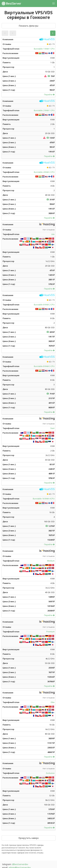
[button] (54, 4)
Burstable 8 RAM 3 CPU (44, 366)
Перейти (49, 94)
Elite (53, 702)
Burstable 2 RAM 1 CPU (44, 110)
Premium (50, 632)
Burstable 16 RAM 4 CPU (44, 499)
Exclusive (50, 773)
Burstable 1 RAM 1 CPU (44, 49)
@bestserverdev (20, 864)
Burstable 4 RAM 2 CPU (44, 172)
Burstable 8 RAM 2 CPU (44, 305)
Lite (53, 234)
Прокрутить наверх (28, 838)
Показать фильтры (28, 26)
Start (52, 428)
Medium (51, 561)
